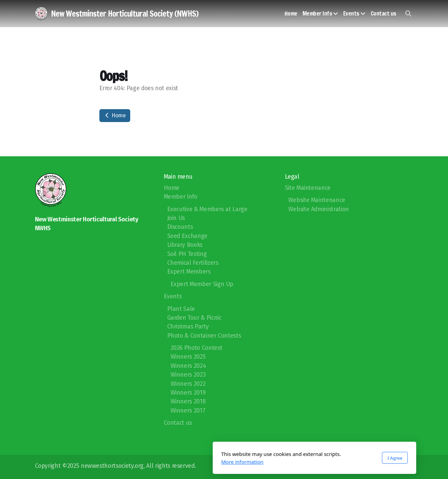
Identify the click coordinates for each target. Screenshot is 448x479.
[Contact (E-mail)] (408, 467)
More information (152, 462)
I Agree (305, 458)
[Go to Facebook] (398, 467)
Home (115, 115)
